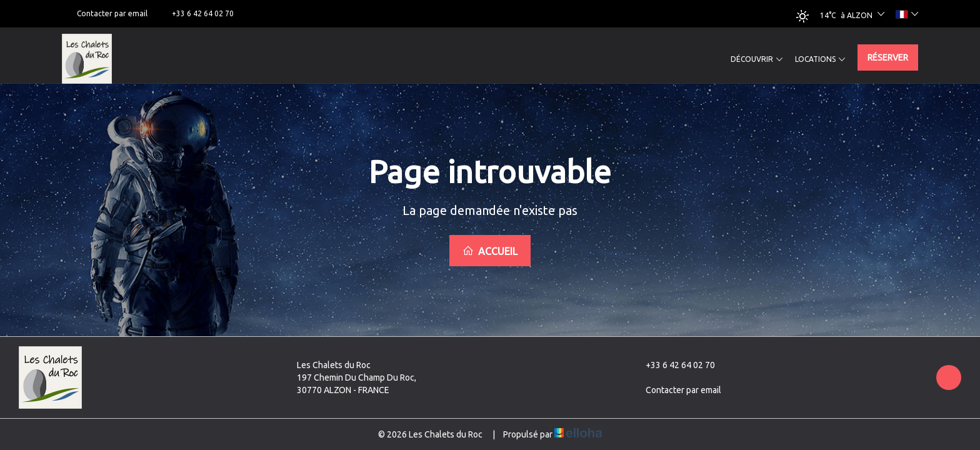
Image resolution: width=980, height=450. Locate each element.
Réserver (888, 57)
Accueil (490, 251)
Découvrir (757, 59)
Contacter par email (676, 390)
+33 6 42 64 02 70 (673, 365)
